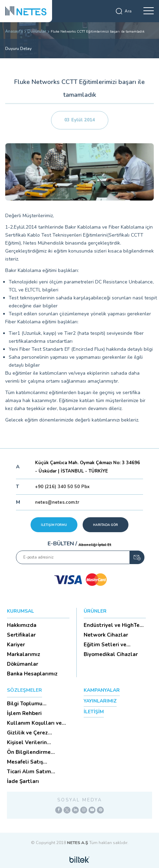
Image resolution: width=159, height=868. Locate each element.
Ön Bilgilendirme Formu (29, 752)
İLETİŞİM (94, 712)
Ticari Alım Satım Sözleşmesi (29, 772)
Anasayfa (14, 31)
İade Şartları (23, 781)
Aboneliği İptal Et (95, 545)
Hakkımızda (22, 625)
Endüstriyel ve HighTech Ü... (114, 625)
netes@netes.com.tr (57, 502)
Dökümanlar (23, 664)
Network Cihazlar (106, 635)
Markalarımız (24, 654)
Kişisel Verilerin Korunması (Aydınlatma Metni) (37, 742)
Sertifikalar (21, 635)
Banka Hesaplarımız (32, 674)
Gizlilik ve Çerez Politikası (27, 733)
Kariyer (16, 645)
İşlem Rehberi (24, 713)
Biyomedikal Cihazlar (111, 654)
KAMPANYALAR (102, 690)
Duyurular (37, 31)
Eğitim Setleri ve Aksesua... (105, 645)
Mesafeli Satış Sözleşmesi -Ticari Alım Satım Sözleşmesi (37, 762)
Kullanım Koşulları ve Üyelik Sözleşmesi (34, 723)
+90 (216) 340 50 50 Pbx (62, 487)
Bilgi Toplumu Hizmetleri (25, 704)
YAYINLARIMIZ (100, 701)
